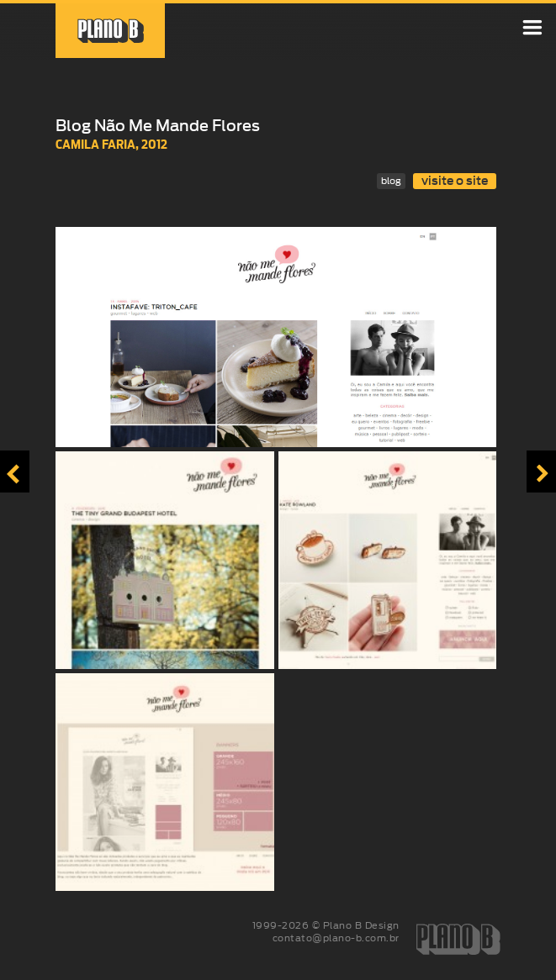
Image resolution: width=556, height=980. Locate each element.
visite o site (455, 181)
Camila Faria (95, 144)
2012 (154, 144)
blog (391, 181)
